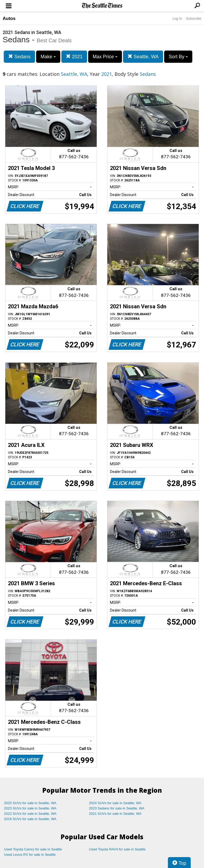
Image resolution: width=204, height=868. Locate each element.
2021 (74, 57)
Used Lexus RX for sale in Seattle (30, 855)
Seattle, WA (143, 57)
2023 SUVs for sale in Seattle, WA (30, 808)
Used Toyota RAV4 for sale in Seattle (117, 849)
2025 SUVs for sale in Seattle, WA (30, 803)
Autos (9, 18)
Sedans (19, 57)
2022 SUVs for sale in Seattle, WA (30, 814)
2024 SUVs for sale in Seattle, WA (115, 803)
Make (48, 57)
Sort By (178, 57)
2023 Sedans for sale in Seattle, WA (117, 808)
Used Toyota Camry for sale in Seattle (33, 849)
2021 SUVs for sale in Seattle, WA (115, 814)
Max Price (105, 57)
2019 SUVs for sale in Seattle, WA (30, 819)
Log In (177, 18)
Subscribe (194, 18)
